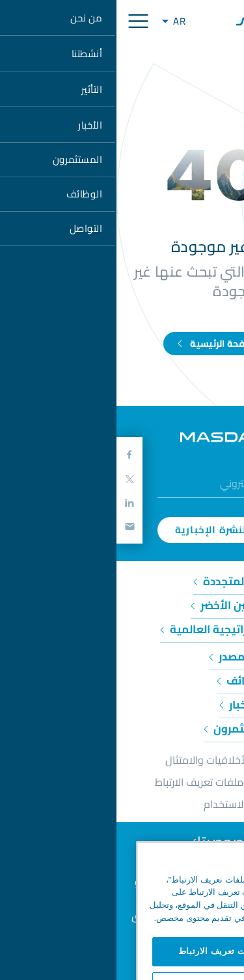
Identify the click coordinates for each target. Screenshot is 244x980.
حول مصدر (122, 657)
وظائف (122, 681)
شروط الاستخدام (122, 804)
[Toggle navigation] (22, 21)
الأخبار (122, 705)
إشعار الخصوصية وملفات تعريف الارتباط (122, 782)
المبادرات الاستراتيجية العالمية (122, 629)
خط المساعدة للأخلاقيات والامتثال (122, 760)
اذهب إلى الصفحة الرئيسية (122, 344)
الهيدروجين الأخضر (122, 605)
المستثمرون (122, 729)
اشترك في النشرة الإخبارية (122, 530)
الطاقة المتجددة (122, 581)
